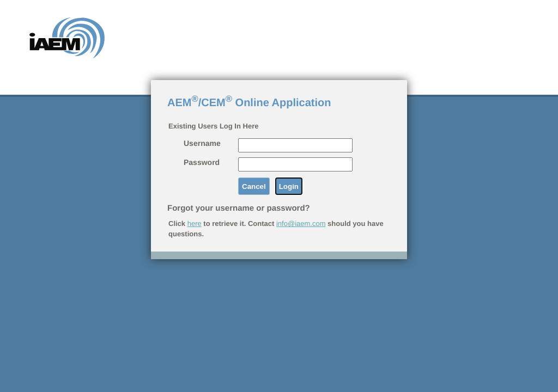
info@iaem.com (301, 223)
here (195, 223)
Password (202, 162)
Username (202, 143)
